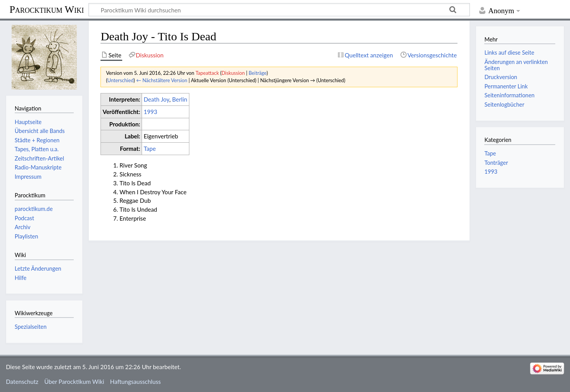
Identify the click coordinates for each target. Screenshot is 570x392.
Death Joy (156, 99)
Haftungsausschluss (136, 382)
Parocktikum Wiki (47, 9)
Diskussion (233, 73)
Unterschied (121, 80)
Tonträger (496, 163)
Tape (150, 149)
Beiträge (258, 73)
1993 (150, 112)
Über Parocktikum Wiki (74, 382)
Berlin (180, 99)
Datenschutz (22, 382)
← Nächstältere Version (162, 80)
